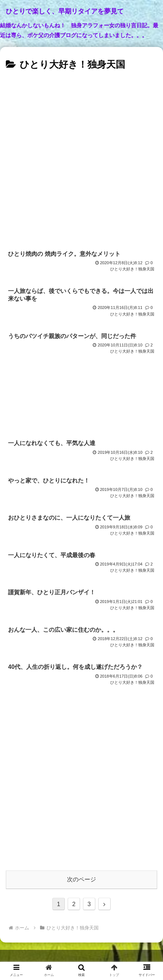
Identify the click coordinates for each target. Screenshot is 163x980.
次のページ (81, 879)
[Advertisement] (81, 158)
